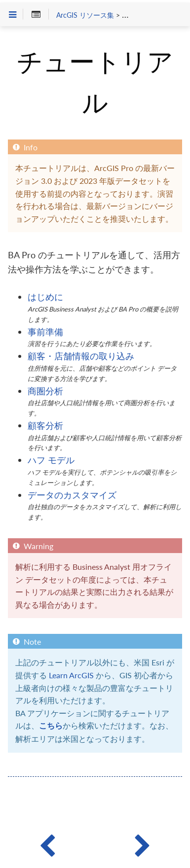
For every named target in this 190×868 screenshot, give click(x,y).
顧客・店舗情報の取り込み (81, 356)
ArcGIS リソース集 (85, 15)
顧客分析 (45, 425)
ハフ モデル (51, 460)
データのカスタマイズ (72, 495)
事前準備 (45, 332)
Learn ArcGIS (71, 675)
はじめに (45, 297)
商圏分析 (45, 391)
